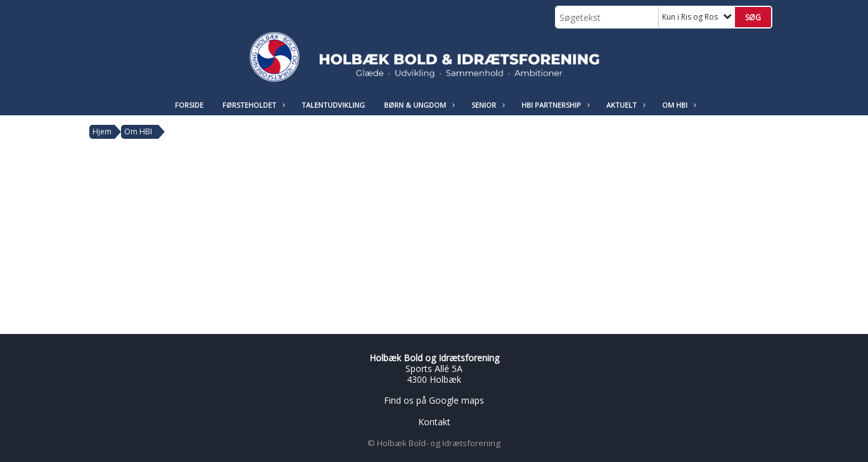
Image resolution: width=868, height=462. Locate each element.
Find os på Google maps (434, 400)
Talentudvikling (333, 105)
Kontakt (434, 422)
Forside (189, 105)
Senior (487, 105)
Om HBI (678, 105)
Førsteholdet (252, 105)
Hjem (102, 132)
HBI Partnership (554, 105)
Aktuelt (625, 105)
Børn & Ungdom (418, 105)
